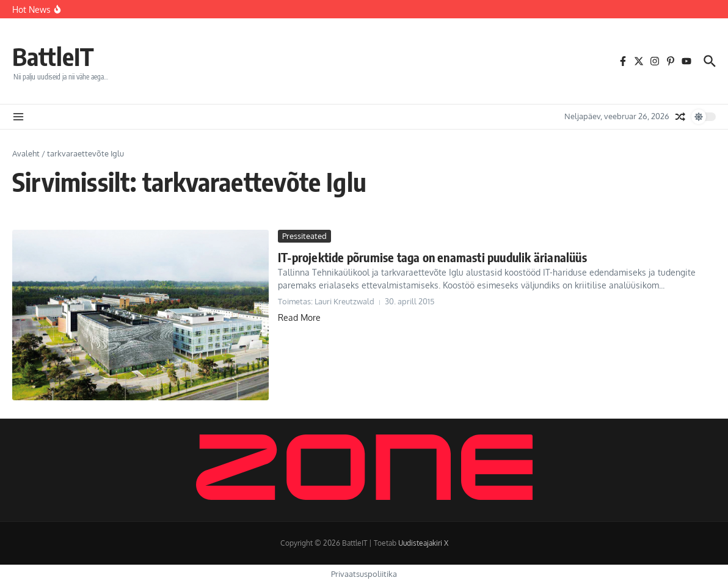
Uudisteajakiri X (423, 543)
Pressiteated (304, 236)
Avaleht (26, 153)
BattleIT (53, 56)
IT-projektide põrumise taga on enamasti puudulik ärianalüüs (432, 257)
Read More (299, 317)
